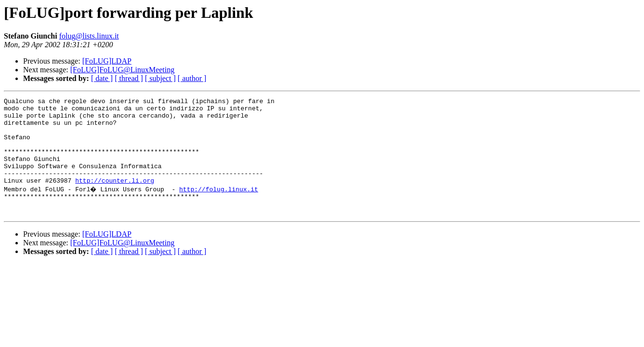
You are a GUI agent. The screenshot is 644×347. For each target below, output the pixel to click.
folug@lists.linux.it (89, 36)
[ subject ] (160, 78)
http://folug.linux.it (220, 206)
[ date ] (102, 78)
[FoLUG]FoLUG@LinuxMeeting (123, 70)
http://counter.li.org (115, 198)
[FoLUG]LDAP (107, 61)
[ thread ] (129, 78)
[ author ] (192, 78)
